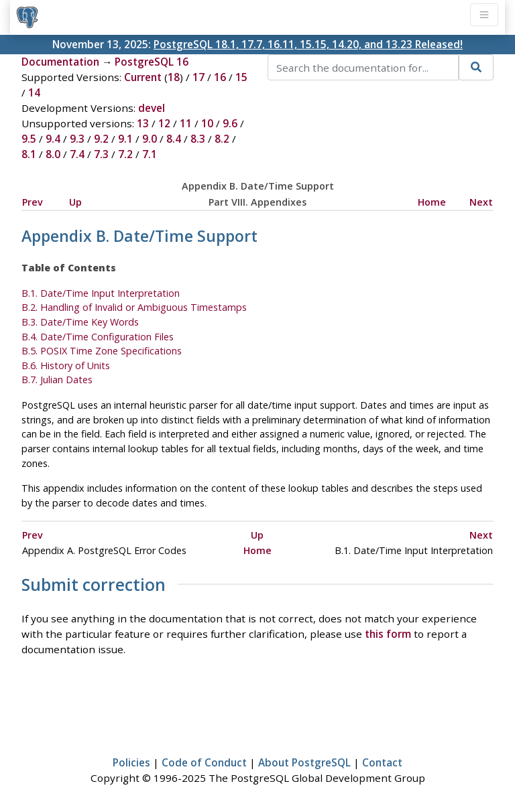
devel (152, 108)
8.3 (198, 139)
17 (198, 77)
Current (143, 77)
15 (241, 77)
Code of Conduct (204, 762)
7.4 (77, 154)
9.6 (230, 123)
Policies (131, 762)
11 (186, 123)
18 (174, 77)
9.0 (150, 139)
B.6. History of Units (66, 365)
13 (143, 123)
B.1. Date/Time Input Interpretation (101, 293)
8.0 (53, 154)
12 (164, 123)
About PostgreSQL (304, 762)
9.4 (53, 139)
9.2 (101, 139)
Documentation (60, 62)
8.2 (222, 139)
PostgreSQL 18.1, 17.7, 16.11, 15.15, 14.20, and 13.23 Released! (308, 44)
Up (75, 202)
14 (34, 92)
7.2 (125, 154)
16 (220, 77)
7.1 (150, 154)
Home (432, 202)
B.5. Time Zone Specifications (102, 351)
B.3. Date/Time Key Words (80, 322)
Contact (382, 762)
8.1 (29, 154)
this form (388, 634)
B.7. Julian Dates (57, 380)
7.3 (101, 154)
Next (481, 202)
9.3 (77, 139)
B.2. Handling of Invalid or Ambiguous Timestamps (134, 307)
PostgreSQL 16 (152, 62)
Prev (33, 202)
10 (207, 123)
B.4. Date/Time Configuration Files (98, 337)
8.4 (174, 139)
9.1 (125, 139)
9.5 (29, 139)
